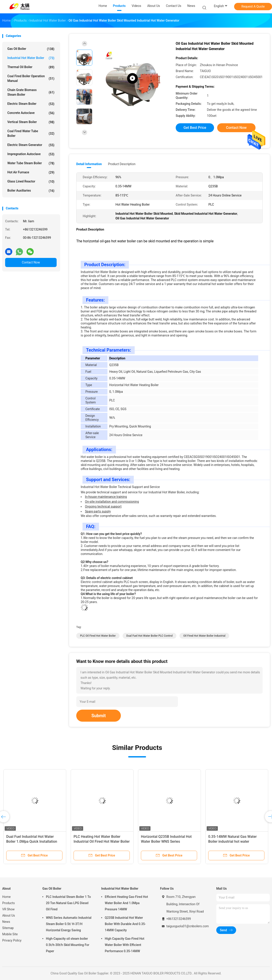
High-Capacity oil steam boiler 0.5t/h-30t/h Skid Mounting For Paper (68, 945)
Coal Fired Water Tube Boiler (31, 133)
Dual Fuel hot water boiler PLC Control (149, 636)
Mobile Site (10, 934)
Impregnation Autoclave (31, 154)
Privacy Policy (12, 940)
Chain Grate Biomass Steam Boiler (31, 92)
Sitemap (8, 928)
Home (6, 897)
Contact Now (31, 262)
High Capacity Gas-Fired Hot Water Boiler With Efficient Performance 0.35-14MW (125, 945)
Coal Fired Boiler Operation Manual (31, 78)
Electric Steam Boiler (31, 104)
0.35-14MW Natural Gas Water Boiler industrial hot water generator (232, 841)
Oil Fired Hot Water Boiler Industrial (204, 636)
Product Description (122, 164)
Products (8, 903)
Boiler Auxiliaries (31, 191)
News (6, 922)
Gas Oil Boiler (31, 49)
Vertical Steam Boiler (31, 122)
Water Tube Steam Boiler (31, 163)
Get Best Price (195, 128)
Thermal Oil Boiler (31, 67)
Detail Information (89, 164)
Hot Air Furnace (31, 172)
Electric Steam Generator (31, 145)
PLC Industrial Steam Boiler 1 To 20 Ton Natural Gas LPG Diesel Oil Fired (68, 903)
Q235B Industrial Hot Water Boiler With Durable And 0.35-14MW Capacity (125, 924)
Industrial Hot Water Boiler (31, 58)
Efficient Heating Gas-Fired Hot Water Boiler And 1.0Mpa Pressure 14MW (126, 903)
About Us (9, 915)
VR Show (8, 909)
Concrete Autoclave (31, 113)
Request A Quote (253, 6)
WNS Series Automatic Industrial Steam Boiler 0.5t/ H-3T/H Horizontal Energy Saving (69, 924)
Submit (99, 716)
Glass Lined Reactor (31, 182)
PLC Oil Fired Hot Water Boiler (98, 636)
